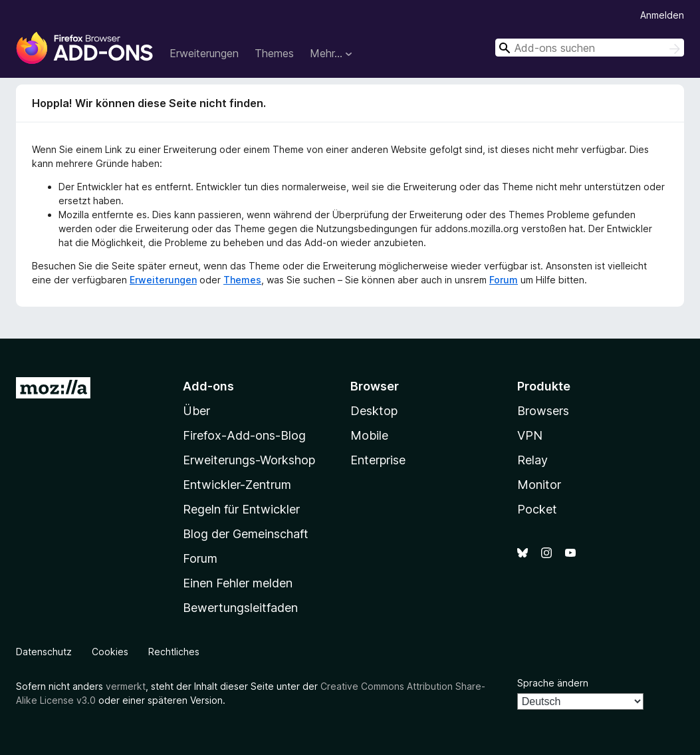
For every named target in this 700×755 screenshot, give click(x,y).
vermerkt (126, 686)
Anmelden (662, 15)
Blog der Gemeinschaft (246, 534)
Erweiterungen (204, 53)
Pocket (537, 509)
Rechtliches (174, 652)
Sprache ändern (553, 683)
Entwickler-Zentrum (237, 485)
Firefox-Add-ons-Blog (244, 435)
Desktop (374, 411)
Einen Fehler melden (238, 583)
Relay (532, 460)
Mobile (369, 435)
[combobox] (590, 48)
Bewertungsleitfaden (240, 608)
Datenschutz (44, 652)
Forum (504, 280)
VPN (530, 435)
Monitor (539, 485)
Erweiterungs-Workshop (249, 460)
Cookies (110, 652)
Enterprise (378, 460)
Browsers (543, 411)
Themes (274, 53)
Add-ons (208, 386)
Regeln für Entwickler (241, 509)
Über (196, 411)
